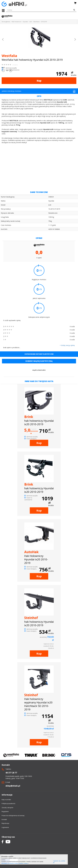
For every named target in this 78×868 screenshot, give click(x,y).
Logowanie (5, 827)
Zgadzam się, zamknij (59, 862)
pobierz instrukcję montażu (39, 91)
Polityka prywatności (8, 803)
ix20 (31, 22)
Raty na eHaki (6, 800)
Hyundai (25, 22)
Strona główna (6, 22)
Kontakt (4, 819)
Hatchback (36, 22)
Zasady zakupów (7, 808)
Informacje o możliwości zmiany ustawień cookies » (15, 863)
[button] (3, 40)
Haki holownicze (16, 22)
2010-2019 (44, 22)
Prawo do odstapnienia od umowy (13, 816)
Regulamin (5, 811)
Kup (39, 81)
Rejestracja (5, 823)
